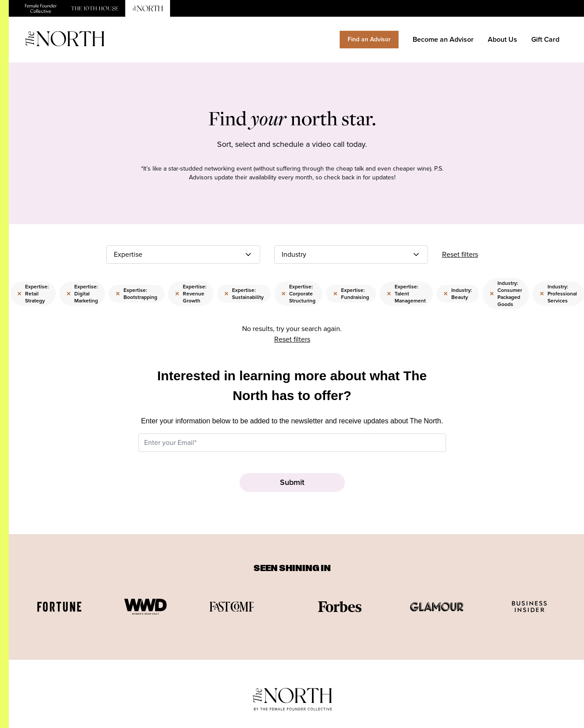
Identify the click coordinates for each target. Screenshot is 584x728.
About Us (502, 39)
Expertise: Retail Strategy (33, 294)
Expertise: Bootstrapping (136, 294)
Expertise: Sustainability (244, 294)
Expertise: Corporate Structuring (298, 294)
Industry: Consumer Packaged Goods (506, 294)
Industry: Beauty (458, 294)
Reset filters (460, 254)
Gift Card (545, 39)
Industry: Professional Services (558, 294)
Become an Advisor (443, 39)
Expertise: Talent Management (406, 294)
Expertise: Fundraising (351, 294)
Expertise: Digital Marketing (82, 294)
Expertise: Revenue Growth (191, 294)
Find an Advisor (369, 39)
